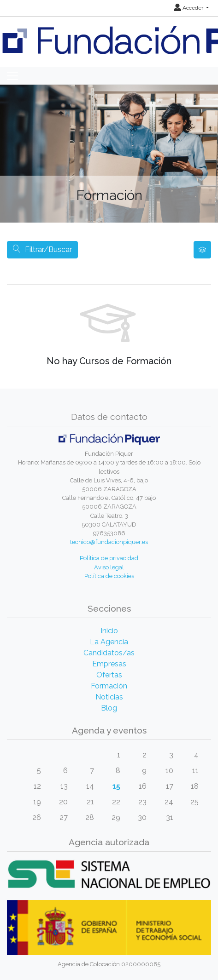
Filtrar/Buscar (42, 249)
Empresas (109, 664)
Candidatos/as (109, 653)
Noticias (109, 697)
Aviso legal (109, 567)
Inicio (109, 631)
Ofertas (109, 675)
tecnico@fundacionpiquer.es (109, 542)
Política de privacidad (109, 558)
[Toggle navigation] (12, 76)
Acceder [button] (189, 8)
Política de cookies (109, 576)
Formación (109, 686)
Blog (109, 708)
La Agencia (109, 642)
